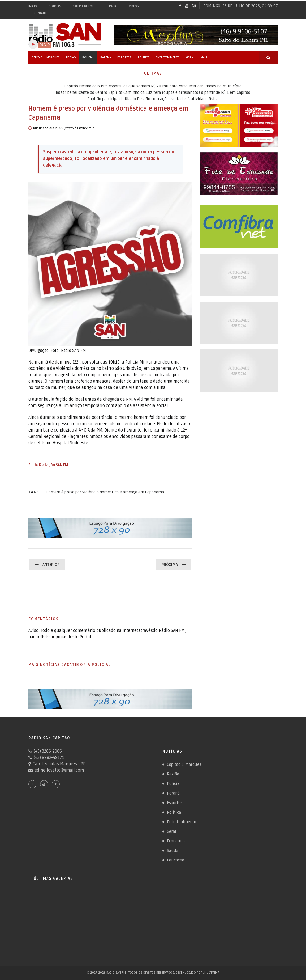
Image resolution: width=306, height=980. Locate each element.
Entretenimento (168, 58)
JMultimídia (211, 973)
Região (71, 58)
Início (33, 6)
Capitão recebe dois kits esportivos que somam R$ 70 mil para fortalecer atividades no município (153, 86)
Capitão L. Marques (46, 58)
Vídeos (134, 6)
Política (144, 58)
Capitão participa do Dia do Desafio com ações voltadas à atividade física (153, 99)
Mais (204, 58)
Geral (190, 58)
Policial (88, 58)
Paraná (106, 58)
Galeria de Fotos (85, 6)
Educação (176, 860)
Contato (40, 13)
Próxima (170, 565)
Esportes (124, 58)
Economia (176, 841)
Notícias (55, 6)
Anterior (51, 565)
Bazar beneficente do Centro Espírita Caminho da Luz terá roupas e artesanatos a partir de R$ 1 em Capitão (153, 92)
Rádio (113, 6)
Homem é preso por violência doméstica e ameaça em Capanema (105, 492)
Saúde (173, 851)
